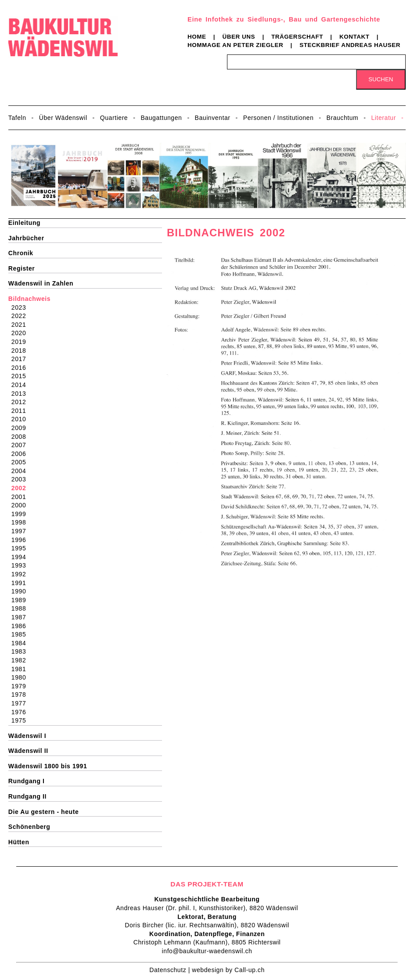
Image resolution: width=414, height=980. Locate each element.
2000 (22, 505)
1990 (22, 591)
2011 (22, 411)
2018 (22, 351)
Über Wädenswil (63, 118)
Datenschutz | (171, 970)
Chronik (21, 253)
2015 (22, 376)
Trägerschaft (297, 37)
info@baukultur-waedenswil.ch (207, 951)
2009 (22, 428)
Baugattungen (161, 118)
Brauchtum (343, 118)
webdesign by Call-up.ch (228, 970)
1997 (22, 531)
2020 (22, 333)
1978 (22, 694)
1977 (22, 703)
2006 (22, 454)
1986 (22, 626)
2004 (22, 471)
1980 (22, 677)
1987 (22, 617)
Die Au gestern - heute (43, 812)
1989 (22, 600)
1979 (22, 686)
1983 (22, 651)
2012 (22, 402)
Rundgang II (27, 796)
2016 (22, 368)
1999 (22, 514)
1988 (22, 608)
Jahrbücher (26, 238)
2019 (22, 342)
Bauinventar (213, 118)
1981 (22, 669)
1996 (22, 540)
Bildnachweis (29, 299)
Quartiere (114, 118)
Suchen (381, 79)
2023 (22, 307)
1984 (22, 643)
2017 (22, 359)
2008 (22, 437)
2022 (22, 316)
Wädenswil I (27, 736)
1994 (22, 557)
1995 (22, 548)
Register (22, 268)
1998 (22, 522)
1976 (22, 712)
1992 (22, 574)
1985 (22, 634)
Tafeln (17, 118)
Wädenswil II (28, 751)
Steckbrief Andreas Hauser (350, 45)
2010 (22, 419)
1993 (22, 565)
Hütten (19, 842)
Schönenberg (29, 827)
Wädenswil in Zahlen (41, 283)
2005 (22, 462)
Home (197, 37)
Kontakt (355, 37)
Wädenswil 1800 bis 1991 (48, 766)
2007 (22, 445)
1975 (22, 720)
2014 (22, 385)
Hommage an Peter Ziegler (235, 45)
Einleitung (24, 223)
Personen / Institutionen (279, 118)
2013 (22, 394)
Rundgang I (27, 781)
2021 (22, 325)
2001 (22, 497)
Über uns (239, 37)
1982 (22, 660)
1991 (22, 583)
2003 (22, 479)
